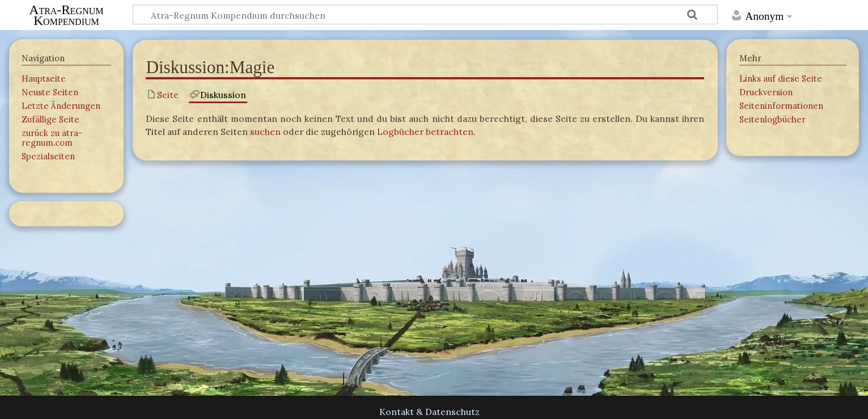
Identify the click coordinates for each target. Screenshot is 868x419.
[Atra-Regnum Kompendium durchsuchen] (425, 14)
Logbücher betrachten (425, 132)
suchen (265, 132)
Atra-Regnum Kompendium (67, 15)
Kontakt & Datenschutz (429, 412)
